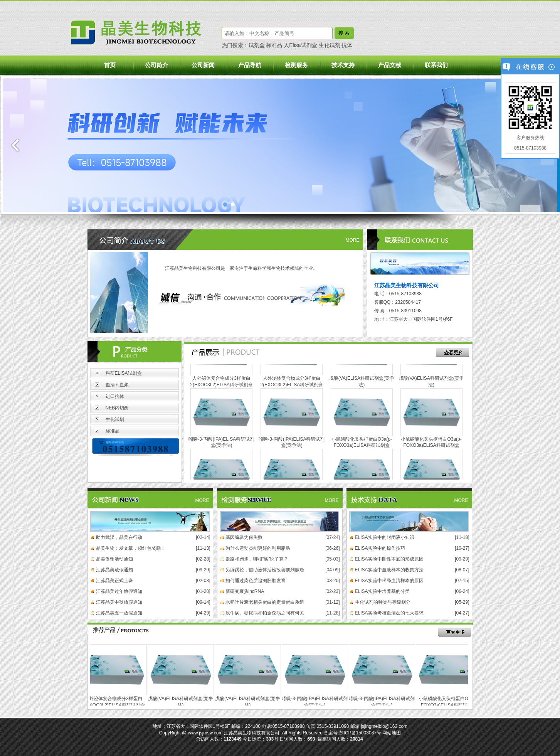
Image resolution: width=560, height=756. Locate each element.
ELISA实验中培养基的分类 (382, 591)
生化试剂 (330, 45)
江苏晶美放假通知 (114, 570)
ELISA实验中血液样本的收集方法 (389, 570)
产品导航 (250, 65)
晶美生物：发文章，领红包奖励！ (131, 548)
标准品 (274, 45)
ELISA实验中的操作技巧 (380, 548)
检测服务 (296, 65)
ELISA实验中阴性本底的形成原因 (389, 559)
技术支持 (343, 65)
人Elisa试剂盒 (300, 45)
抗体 (347, 45)
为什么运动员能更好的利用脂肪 (258, 548)
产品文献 (390, 65)
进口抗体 (115, 396)
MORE (353, 240)
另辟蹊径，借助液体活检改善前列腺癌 (265, 570)
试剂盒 (257, 45)
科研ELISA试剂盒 (124, 373)
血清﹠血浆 (117, 385)
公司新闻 (203, 65)
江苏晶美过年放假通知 (119, 591)
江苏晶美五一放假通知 (119, 613)
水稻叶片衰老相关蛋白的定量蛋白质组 (265, 602)
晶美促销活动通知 (114, 559)
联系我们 (436, 65)
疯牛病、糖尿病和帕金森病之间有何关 (265, 613)
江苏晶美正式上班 (114, 581)
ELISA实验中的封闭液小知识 (385, 537)
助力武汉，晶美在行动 (119, 537)
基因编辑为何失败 (244, 537)
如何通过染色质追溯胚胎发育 (256, 581)
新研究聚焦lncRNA (245, 591)
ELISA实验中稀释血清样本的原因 (389, 581)
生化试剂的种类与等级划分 (383, 602)
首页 (110, 65)
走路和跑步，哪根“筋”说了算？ (257, 559)
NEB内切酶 (117, 408)
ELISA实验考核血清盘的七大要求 (389, 613)
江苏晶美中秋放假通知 (119, 602)
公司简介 (156, 65)
